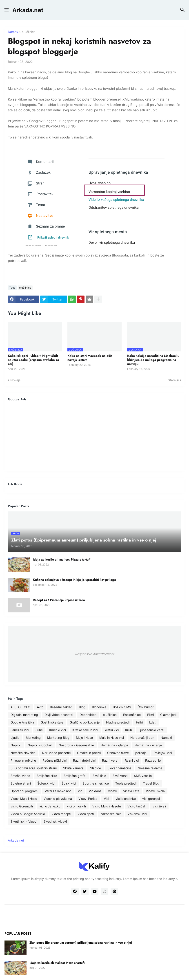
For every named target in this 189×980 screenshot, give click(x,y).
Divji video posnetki (59, 715)
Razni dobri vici (84, 760)
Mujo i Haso (84, 738)
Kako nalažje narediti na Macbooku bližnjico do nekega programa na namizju (153, 360)
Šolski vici (69, 783)
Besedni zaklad (61, 707)
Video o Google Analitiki (28, 814)
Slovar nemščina (119, 768)
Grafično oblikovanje (85, 722)
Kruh (129, 730)
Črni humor (146, 707)
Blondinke (99, 707)
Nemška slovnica (23, 753)
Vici (106, 799)
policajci (141, 753)
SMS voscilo (143, 776)
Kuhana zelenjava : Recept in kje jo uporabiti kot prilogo (74, 580)
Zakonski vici (137, 814)
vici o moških (76, 806)
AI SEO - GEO (20, 707)
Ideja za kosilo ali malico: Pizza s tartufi (62, 559)
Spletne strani (21, 783)
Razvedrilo (153, 760)
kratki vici (112, 730)
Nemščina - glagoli (114, 745)
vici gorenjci (151, 799)
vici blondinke (126, 799)
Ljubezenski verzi (151, 730)
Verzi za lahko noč (58, 791)
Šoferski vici (46, 783)
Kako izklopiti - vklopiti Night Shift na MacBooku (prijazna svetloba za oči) (33, 360)
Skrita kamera (73, 768)
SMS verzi (120, 776)
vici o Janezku (50, 806)
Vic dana (95, 791)
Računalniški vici (54, 760)
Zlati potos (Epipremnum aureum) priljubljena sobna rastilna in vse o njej (81, 943)
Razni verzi (110, 760)
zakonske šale (111, 814)
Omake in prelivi (89, 753)
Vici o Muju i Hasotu (107, 806)
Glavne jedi (168, 715)
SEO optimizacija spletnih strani (34, 768)
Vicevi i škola (155, 791)
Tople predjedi (126, 783)
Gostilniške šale (52, 722)
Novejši (16, 380)
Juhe (39, 730)
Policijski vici (163, 753)
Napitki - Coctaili (40, 745)
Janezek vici (20, 730)
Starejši (173, 380)
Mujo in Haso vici (112, 738)
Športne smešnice (96, 783)
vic (80, 791)
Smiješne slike (47, 776)
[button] (6, 10)
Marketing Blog (58, 738)
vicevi (112, 791)
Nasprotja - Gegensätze (76, 745)
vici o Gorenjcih (22, 806)
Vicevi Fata (131, 791)
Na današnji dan (142, 738)
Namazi (166, 738)
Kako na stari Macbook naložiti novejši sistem (90, 358)
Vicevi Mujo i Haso (24, 799)
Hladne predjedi (118, 722)
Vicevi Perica (88, 799)
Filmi (150, 715)
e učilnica (29, 32)
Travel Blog (151, 783)
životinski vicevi (55, 821)
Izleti (153, 722)
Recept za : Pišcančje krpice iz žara (59, 600)
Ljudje (15, 738)
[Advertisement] (94, 436)
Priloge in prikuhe (23, 760)
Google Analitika (22, 722)
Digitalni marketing (24, 715)
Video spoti (86, 814)
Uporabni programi (24, 791)
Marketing (33, 738)
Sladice (96, 768)
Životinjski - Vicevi (24, 821)
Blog (82, 707)
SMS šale (99, 776)
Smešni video (20, 776)
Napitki (16, 745)
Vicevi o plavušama (58, 799)
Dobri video (88, 715)
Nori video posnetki (56, 753)
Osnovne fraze (118, 753)
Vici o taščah (137, 806)
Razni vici (132, 760)
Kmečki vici (58, 730)
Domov (13, 32)
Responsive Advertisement (95, 654)
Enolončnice (132, 715)
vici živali (159, 806)
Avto (40, 707)
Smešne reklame (150, 768)
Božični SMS (122, 707)
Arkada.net (28, 10)
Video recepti (61, 814)
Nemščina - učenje (148, 745)
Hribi (139, 722)
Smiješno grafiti (75, 776)
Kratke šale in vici (85, 730)
